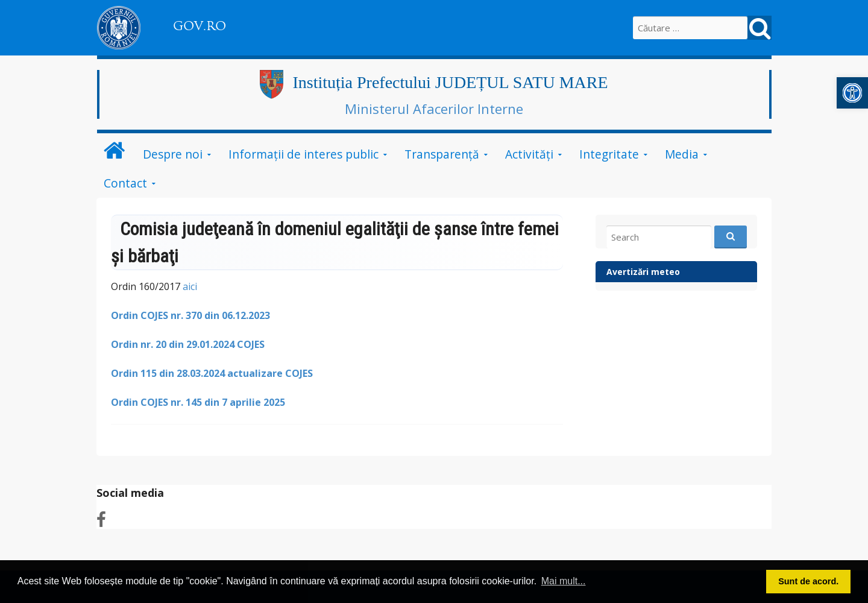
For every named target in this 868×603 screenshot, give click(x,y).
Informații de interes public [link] (303, 154)
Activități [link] (529, 154)
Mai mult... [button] (564, 581)
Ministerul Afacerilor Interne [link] (434, 109)
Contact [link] (125, 183)
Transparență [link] (442, 154)
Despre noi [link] (173, 154)
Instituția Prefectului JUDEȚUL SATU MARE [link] (450, 82)
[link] (852, 93)
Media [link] (682, 154)
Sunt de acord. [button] (808, 581)
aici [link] (189, 286)
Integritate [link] (609, 154)
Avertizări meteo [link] (643, 272)
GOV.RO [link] (200, 26)
